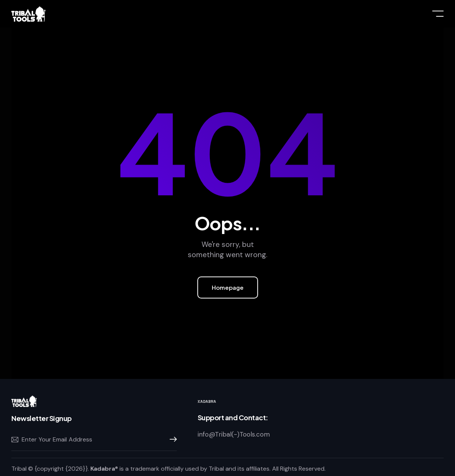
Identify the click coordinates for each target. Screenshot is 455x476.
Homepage (228, 287)
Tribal (19, 469)
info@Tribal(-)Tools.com (234, 434)
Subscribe (171, 440)
